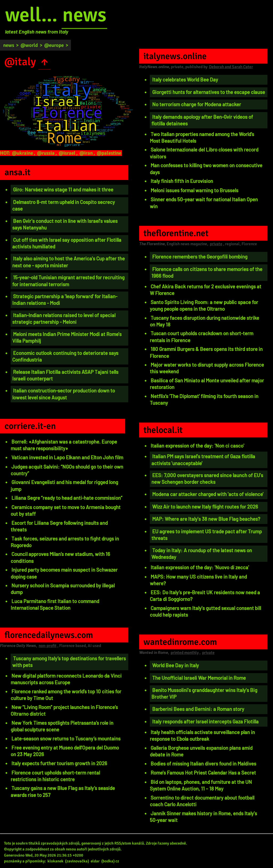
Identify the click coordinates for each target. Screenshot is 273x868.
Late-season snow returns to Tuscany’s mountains (66, 738)
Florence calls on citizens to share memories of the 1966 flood (207, 272)
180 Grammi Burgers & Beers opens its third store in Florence (206, 352)
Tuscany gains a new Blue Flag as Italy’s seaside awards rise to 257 (63, 791)
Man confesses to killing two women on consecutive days (206, 169)
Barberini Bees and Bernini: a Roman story (198, 709)
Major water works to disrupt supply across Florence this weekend (207, 368)
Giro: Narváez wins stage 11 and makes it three (63, 189)
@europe (54, 45)
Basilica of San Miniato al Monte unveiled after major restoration (207, 384)
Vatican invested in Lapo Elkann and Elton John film (67, 457)
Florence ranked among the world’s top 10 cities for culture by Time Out (66, 695)
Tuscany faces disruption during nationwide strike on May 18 (204, 321)
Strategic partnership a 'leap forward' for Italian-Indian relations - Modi (65, 300)
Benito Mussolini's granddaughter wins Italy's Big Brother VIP (204, 693)
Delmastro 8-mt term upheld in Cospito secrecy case (64, 205)
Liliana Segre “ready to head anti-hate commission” (67, 498)
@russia (46, 153)
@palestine (109, 153)
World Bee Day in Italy (176, 665)
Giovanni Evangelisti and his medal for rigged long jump (64, 485)
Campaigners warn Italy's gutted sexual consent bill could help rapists (205, 611)
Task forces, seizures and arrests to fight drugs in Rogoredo (65, 542)
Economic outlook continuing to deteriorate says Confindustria (65, 356)
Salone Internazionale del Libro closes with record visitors (204, 153)
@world (29, 45)
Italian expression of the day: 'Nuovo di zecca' (200, 567)
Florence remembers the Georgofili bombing (200, 257)
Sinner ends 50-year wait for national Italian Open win (204, 203)
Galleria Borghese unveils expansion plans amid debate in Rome (201, 751)
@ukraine (23, 153)
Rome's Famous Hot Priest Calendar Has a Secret (203, 773)
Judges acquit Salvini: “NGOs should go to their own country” (67, 470)
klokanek (55, 861)
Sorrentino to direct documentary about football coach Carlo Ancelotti (202, 801)
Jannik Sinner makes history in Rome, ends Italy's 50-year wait (203, 817)
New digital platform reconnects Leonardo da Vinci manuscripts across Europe (66, 679)
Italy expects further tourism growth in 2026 (59, 763)
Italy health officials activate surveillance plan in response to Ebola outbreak (202, 735)
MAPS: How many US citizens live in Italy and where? (198, 580)
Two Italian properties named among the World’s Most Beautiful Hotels (202, 137)
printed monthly (185, 653)
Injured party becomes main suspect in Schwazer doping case (64, 573)
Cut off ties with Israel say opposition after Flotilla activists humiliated (67, 243)
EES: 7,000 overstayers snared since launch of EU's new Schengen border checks (207, 478)
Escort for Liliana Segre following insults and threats (59, 526)
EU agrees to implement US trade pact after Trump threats (207, 535)
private (216, 244)
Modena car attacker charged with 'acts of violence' (208, 494)
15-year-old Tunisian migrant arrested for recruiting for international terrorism (68, 281)
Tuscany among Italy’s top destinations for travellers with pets (69, 662)
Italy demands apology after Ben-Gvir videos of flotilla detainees (202, 120)
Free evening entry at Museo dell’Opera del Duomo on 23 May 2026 (65, 751)
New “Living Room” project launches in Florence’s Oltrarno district (64, 710)
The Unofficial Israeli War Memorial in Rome (199, 678)
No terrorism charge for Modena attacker (197, 104)
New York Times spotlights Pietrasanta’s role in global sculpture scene (62, 726)
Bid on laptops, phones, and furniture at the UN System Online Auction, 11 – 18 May (201, 785)
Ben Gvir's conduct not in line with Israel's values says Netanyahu (65, 224)
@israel (67, 153)
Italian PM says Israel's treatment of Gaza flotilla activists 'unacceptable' (203, 460)
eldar (95, 861)
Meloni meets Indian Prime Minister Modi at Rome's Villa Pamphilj (67, 337)
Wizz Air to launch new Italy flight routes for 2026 (205, 507)
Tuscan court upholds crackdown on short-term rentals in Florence (202, 337)
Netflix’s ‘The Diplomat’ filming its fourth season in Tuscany (204, 399)
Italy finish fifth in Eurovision (182, 181)
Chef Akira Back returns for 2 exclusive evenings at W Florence (206, 290)
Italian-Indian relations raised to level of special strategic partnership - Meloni (64, 318)
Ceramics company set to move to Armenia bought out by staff (66, 510)
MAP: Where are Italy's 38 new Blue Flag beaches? (206, 519)
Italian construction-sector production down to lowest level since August (64, 394)
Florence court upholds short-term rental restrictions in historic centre (55, 776)
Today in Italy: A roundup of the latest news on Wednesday (202, 554)
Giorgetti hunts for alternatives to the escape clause (209, 92)
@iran (86, 153)
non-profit (48, 646)
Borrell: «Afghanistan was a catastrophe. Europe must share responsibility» (64, 445)
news (84, 15)
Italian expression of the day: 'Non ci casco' (197, 446)
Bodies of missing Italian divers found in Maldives (203, 763)
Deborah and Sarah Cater (231, 67)
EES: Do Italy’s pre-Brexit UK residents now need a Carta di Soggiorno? (205, 596)
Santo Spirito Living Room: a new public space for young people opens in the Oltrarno (204, 305)
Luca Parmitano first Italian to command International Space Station (55, 604)
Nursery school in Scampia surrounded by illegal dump (63, 589)
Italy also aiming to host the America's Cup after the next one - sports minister (69, 262)
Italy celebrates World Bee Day (185, 79)
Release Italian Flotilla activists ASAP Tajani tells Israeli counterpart (65, 375)
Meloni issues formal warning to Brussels (194, 190)
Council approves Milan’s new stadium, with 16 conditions (60, 557)
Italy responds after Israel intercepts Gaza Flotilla (205, 721)
